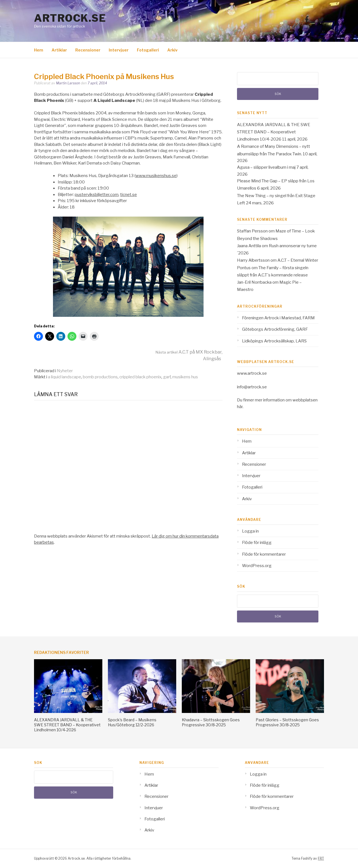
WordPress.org (257, 566)
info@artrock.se (252, 387)
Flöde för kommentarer (264, 554)
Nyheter (65, 371)
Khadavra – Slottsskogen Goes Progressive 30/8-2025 (211, 722)
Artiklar (59, 50)
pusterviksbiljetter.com (97, 195)
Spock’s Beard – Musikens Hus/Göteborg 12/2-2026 (132, 722)
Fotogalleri (148, 50)
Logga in (250, 531)
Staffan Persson (252, 231)
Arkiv (172, 50)
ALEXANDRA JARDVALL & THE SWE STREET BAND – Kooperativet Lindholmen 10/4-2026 (274, 132)
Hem (39, 50)
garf (167, 377)
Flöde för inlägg (257, 543)
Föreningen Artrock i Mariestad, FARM (278, 318)
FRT (321, 858)
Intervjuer (119, 50)
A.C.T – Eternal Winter (298, 260)
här (240, 407)
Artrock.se (70, 18)
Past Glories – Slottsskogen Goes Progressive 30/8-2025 (287, 722)
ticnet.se (129, 195)
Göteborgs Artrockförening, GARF (275, 329)
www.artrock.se (252, 373)
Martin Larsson (68, 83)
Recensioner (88, 50)
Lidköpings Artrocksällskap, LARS (274, 341)
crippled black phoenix (140, 377)
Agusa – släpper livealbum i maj (266, 167)
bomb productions (100, 377)
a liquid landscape (65, 377)
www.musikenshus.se (156, 176)
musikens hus (185, 377)
